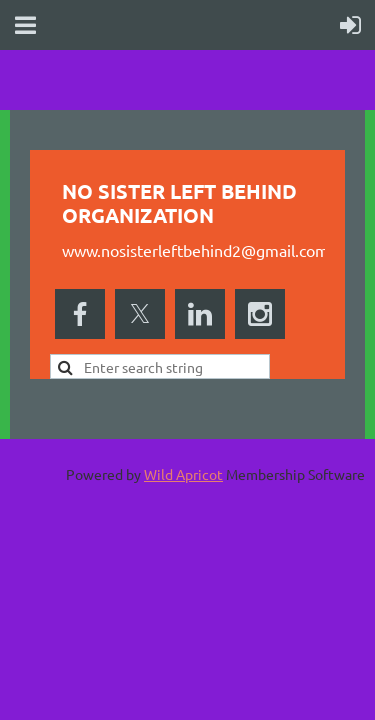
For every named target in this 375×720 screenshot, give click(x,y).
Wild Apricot (183, 474)
